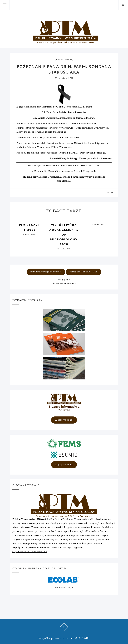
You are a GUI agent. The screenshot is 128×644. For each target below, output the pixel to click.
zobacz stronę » (64, 587)
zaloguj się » (64, 279)
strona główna (64, 60)
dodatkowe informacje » (64, 283)
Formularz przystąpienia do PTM (46, 272)
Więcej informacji (64, 420)
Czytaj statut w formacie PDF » (30, 551)
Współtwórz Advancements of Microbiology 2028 (64, 235)
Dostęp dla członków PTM (84, 272)
